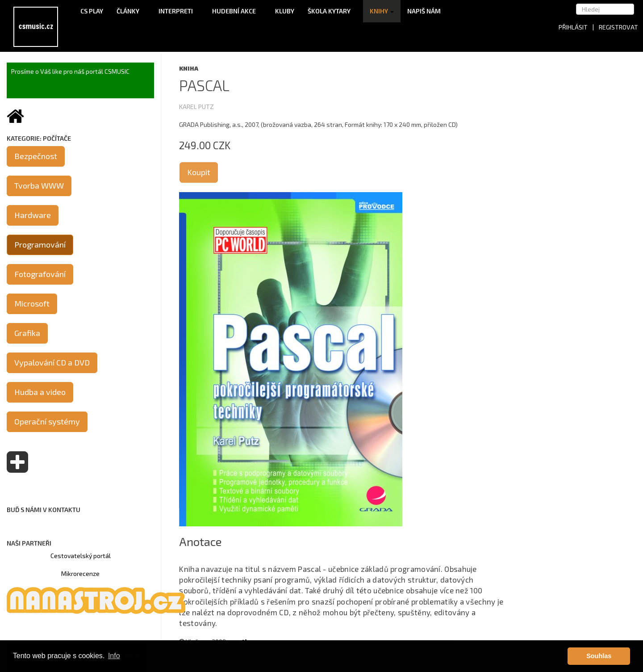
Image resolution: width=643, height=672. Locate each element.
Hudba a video (40, 392)
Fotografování (40, 274)
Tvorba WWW (39, 185)
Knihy (382, 11)
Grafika (27, 333)
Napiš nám (424, 11)
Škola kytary (332, 11)
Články (131, 11)
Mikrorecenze (80, 573)
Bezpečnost (36, 156)
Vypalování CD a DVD (52, 362)
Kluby (285, 11)
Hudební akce (237, 11)
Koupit (199, 172)
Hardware (33, 215)
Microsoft (32, 303)
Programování (40, 244)
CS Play (92, 11)
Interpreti (179, 11)
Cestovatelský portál (81, 556)
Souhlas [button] (599, 656)
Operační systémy (47, 421)
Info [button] (114, 656)
